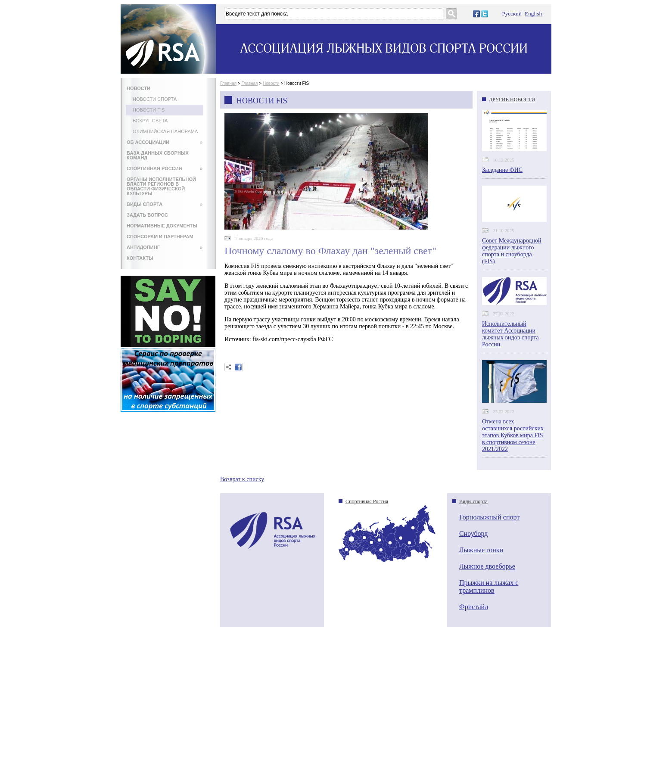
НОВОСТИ (138, 88)
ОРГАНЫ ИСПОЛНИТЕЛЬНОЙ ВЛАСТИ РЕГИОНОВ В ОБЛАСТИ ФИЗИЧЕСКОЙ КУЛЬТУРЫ (161, 186)
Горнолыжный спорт (489, 517)
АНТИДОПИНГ (165, 247)
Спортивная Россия (367, 501)
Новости (271, 83)
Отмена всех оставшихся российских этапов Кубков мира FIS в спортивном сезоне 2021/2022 (513, 435)
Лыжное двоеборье (487, 566)
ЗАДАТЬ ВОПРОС (147, 215)
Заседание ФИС (502, 170)
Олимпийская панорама (165, 131)
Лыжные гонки (481, 550)
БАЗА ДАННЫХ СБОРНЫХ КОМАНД (158, 155)
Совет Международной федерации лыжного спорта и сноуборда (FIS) (512, 251)
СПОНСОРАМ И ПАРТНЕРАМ (160, 236)
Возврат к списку (242, 479)
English (533, 14)
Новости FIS (149, 110)
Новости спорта (155, 99)
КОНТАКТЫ (140, 258)
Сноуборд (473, 534)
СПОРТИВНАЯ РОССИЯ (165, 168)
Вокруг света (150, 121)
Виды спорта (473, 501)
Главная (228, 83)
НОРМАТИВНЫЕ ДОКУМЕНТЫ (162, 226)
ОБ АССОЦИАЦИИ (165, 142)
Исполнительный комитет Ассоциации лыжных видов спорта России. (510, 334)
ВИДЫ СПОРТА (165, 204)
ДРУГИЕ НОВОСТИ (512, 100)
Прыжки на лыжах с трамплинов (489, 586)
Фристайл (474, 607)
